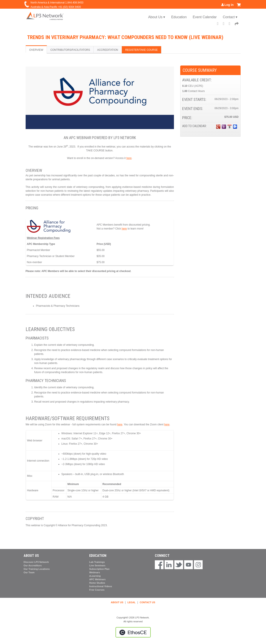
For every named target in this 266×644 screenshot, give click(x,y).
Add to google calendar (218, 127)
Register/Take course (142, 50)
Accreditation (107, 50)
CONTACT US (147, 602)
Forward (237, 24)
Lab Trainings (97, 562)
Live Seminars (97, 565)
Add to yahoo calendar (224, 127)
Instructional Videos (101, 586)
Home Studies (97, 583)
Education (179, 17)
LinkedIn (231, 24)
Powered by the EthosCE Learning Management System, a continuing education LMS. (133, 632)
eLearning (95, 576)
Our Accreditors (33, 565)
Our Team (29, 572)
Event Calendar (205, 17)
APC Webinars (97, 579)
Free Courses (97, 590)
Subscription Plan (99, 569)
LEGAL (131, 602)
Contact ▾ (230, 17)
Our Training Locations (37, 569)
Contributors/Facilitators (70, 50)
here (129, 158)
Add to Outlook (235, 127)
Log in (229, 5)
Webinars (95, 572)
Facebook (219, 24)
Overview (36, 50)
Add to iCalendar (230, 126)
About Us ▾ (157, 17)
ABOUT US (117, 602)
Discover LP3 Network (36, 562)
